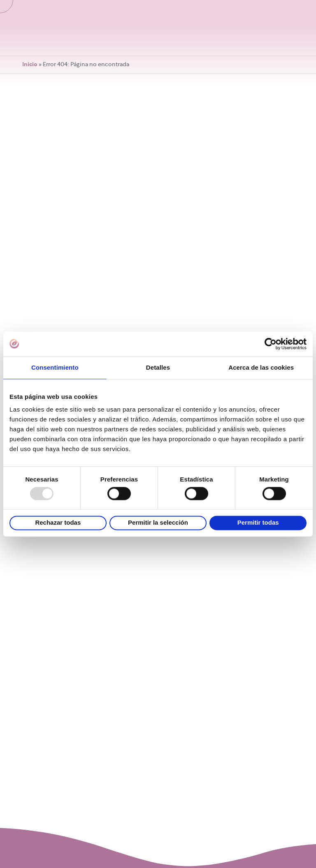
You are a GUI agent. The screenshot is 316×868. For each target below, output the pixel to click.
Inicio (30, 65)
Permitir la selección (158, 523)
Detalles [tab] (158, 367)
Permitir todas (258, 523)
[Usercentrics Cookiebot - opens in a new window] (271, 344)
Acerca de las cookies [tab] (261, 367)
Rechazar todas (58, 523)
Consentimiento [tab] (55, 367)
